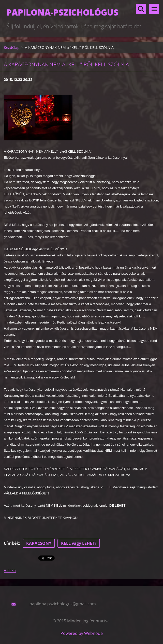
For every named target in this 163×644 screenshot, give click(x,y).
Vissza (10, 570)
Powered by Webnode (82, 633)
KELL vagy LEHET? (79, 543)
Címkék (11, 543)
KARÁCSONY (39, 543)
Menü (154, 9)
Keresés (141, 9)
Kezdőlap (12, 47)
